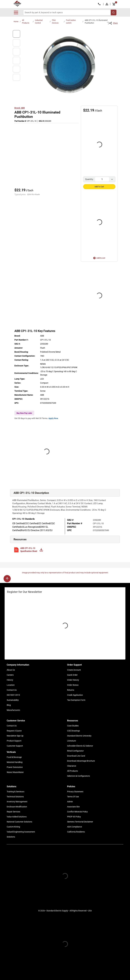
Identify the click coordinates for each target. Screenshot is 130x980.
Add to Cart (99, 187)
